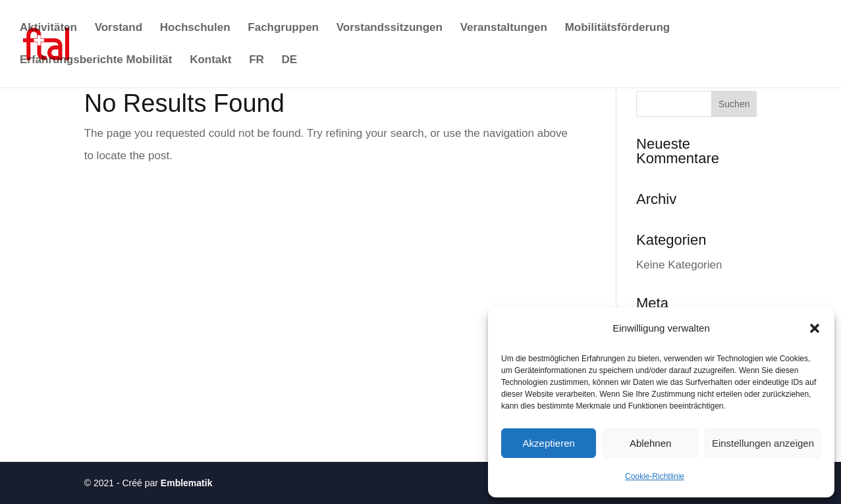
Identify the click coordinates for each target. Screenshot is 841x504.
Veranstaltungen (504, 28)
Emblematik (187, 483)
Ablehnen (650, 443)
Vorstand (119, 28)
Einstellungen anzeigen (763, 443)
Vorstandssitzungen (390, 28)
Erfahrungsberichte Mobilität (96, 61)
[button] (815, 328)
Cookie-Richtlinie (655, 476)
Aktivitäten (48, 28)
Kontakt (210, 61)
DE (290, 61)
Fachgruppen (283, 28)
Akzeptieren (549, 443)
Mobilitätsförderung (618, 28)
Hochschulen (195, 28)
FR (257, 61)
